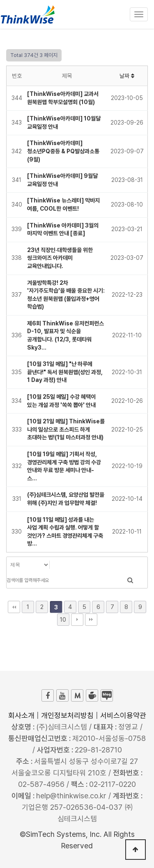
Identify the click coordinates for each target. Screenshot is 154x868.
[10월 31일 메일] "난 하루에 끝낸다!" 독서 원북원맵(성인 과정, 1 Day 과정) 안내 (65, 372)
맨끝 (91, 620)
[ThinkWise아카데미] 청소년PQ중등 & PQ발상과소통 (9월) (63, 151)
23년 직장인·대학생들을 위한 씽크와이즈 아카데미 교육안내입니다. (60, 258)
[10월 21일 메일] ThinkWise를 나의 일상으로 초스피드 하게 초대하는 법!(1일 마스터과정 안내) (66, 429)
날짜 (127, 76)
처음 (14, 607)
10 (63, 620)
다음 (77, 620)
